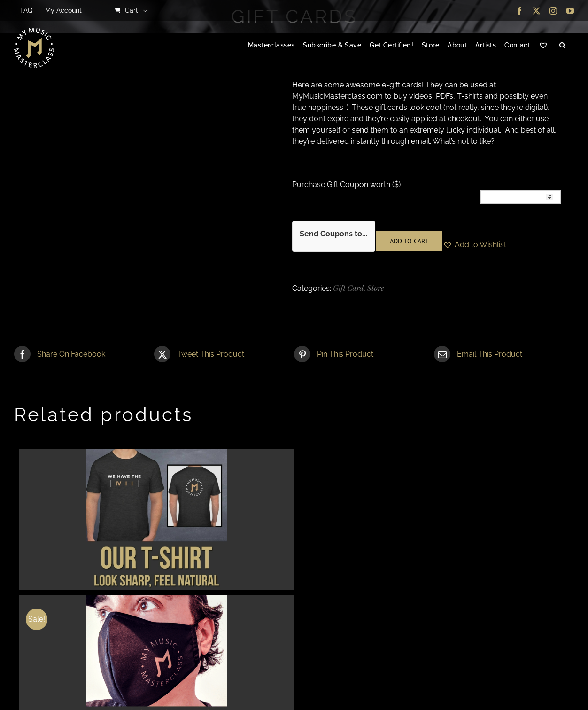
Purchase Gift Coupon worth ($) (346, 184)
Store (375, 288)
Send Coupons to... (334, 234)
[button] (562, 46)
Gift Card (348, 288)
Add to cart (409, 241)
